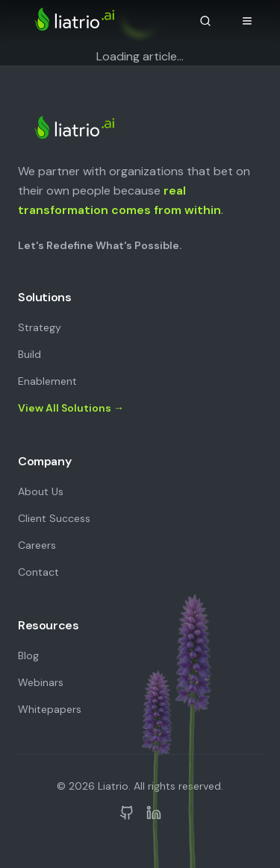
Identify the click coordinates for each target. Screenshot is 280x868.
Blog (28, 655)
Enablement (47, 381)
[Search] (205, 21)
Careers (37, 545)
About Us (41, 491)
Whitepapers (50, 709)
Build (29, 354)
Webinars (41, 682)
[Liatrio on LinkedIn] (154, 813)
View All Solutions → (71, 408)
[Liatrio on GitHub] (127, 813)
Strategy (40, 327)
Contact (38, 572)
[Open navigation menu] (247, 21)
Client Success (54, 518)
